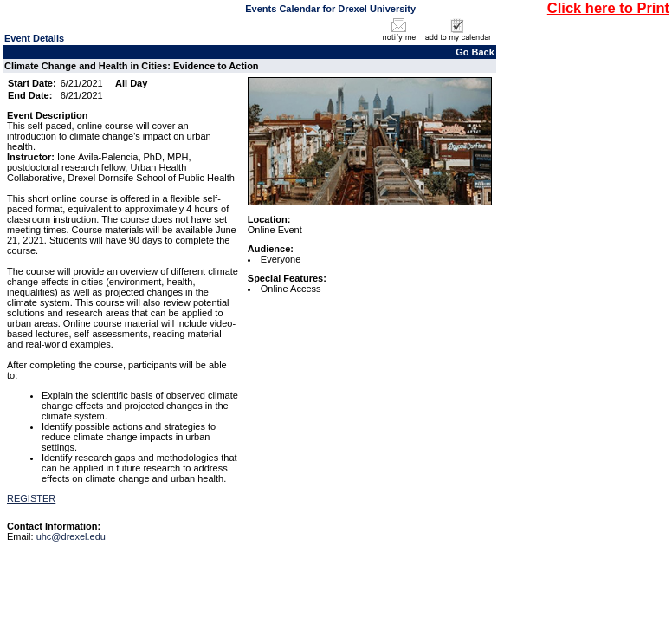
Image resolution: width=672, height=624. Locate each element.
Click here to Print (608, 8)
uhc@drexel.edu (71, 536)
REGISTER (31, 498)
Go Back (475, 52)
